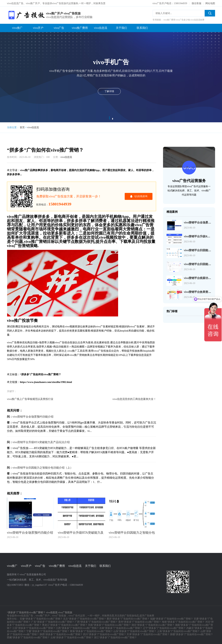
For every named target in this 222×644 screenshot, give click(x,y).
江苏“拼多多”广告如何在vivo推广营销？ (34, 628)
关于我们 (121, 27)
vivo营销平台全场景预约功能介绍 (33, 416)
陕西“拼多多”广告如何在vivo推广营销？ (61, 634)
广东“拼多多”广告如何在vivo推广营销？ (53, 622)
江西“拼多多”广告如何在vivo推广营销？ (77, 628)
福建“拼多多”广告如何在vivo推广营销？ (172, 618)
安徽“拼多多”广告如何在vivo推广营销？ (41, 618)
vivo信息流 (101, 27)
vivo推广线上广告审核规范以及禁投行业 (30, 399)
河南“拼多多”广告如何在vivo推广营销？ (109, 625)
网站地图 (210, 3)
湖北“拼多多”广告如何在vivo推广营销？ (153, 625)
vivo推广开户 (43, 615)
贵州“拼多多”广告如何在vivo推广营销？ (140, 622)
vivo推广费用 (80, 27)
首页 (22, 127)
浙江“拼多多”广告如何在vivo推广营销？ (115, 637)
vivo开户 (38, 27)
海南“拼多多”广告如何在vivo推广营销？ (183, 622)
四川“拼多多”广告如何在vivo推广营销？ (104, 634)
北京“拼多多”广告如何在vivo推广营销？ (85, 618)
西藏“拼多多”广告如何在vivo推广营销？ (28, 637)
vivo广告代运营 (77, 615)
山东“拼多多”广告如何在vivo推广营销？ (135, 631)
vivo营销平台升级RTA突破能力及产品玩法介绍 (41, 442)
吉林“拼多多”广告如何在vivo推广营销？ (121, 628)
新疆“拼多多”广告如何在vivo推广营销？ (192, 634)
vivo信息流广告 (25, 615)
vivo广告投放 (59, 615)
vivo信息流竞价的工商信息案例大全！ (134, 399)
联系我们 (142, 27)
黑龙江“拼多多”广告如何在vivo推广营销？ (65, 625)
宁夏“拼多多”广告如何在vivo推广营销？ (48, 631)
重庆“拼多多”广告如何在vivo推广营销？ (128, 618)
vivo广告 (59, 27)
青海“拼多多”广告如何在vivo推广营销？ (91, 631)
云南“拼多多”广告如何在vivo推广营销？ (72, 637)
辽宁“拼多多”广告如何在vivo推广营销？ (164, 628)
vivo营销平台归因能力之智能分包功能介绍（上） (43, 467)
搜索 (210, 13)
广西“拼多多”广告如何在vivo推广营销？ (96, 622)
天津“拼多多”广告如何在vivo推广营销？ (148, 634)
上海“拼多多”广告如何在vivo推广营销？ (178, 631)
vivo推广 (17, 27)
